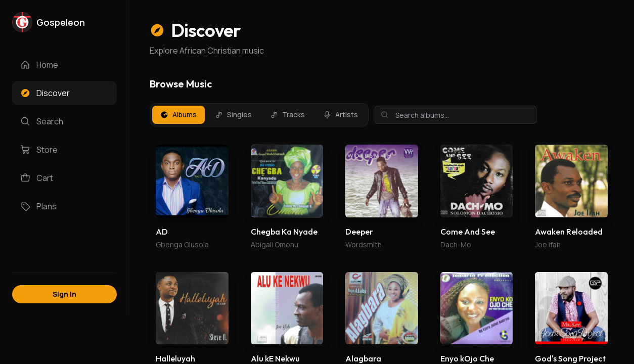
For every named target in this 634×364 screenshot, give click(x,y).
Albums (178, 115)
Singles (233, 115)
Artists (341, 115)
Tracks (287, 115)
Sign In (64, 294)
